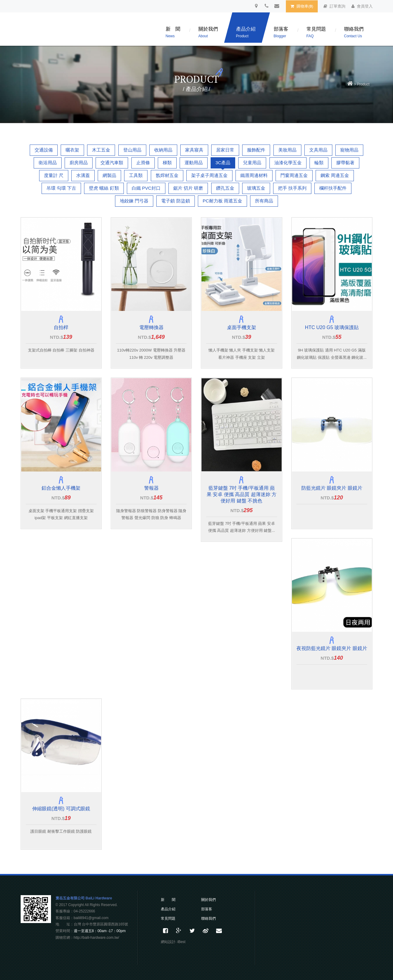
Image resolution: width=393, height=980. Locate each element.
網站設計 (168, 942)
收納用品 (163, 150)
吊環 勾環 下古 (61, 188)
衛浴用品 (48, 163)
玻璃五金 (256, 188)
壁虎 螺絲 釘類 (104, 188)
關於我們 (208, 32)
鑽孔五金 (225, 188)
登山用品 (132, 150)
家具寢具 (194, 150)
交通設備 (44, 150)
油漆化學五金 (288, 163)
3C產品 (223, 163)
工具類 (136, 175)
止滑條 (143, 163)
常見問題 (316, 32)
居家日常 (225, 150)
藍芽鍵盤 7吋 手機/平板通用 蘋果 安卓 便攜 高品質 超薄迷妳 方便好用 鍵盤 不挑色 (242, 494)
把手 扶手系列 (292, 188)
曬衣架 (72, 150)
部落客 (281, 32)
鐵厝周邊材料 (254, 175)
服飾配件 (256, 150)
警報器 (151, 488)
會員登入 (362, 6)
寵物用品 (349, 150)
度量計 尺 (54, 175)
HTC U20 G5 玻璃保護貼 (332, 327)
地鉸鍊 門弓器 (134, 201)
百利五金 (74, 31)
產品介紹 (246, 32)
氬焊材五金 (167, 175)
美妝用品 (287, 150)
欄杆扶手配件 (333, 188)
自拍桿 (61, 327)
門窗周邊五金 (294, 175)
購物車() (302, 6)
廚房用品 (79, 163)
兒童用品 (252, 163)
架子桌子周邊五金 (209, 175)
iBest (181, 942)
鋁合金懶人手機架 (61, 488)
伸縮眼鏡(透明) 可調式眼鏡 (61, 809)
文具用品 (318, 150)
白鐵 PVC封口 (146, 188)
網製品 (109, 175)
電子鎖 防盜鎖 (175, 201)
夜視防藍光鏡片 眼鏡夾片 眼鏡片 (332, 648)
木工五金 (101, 150)
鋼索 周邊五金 (335, 175)
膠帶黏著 (345, 163)
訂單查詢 (334, 6)
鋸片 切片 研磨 (188, 188)
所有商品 (264, 201)
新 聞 (173, 32)
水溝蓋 (83, 175)
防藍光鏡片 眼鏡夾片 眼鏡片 (332, 488)
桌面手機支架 (242, 327)
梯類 (167, 163)
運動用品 (194, 163)
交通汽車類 (112, 163)
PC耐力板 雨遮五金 (222, 201)
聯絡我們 (354, 32)
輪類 (319, 163)
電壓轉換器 (151, 327)
